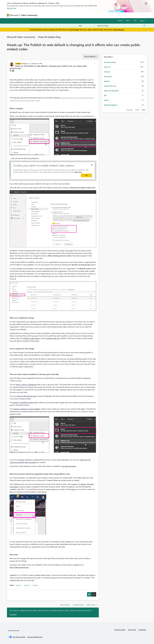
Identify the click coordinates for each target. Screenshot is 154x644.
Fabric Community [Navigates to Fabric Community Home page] (29, 15)
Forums (42, 15)
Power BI (27, 585)
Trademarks (142, 630)
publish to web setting (31, 338)
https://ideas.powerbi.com (19, 567)
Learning (88, 15)
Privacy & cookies (120, 630)
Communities (70, 15)
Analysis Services (110, 86)
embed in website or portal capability (27, 409)
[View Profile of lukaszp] (24, 63)
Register (120, 20)
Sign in (128, 20)
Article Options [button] (90, 56)
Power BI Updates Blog (49, 37)
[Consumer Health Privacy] (35, 637)
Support (97, 15)
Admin (106, 100)
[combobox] (121, 26)
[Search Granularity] (87, 26)
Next (144, 110)
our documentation (69, 466)
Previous (129, 110)
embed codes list (53, 338)
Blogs (80, 15)
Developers (108, 76)
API (105, 95)
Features (18, 585)
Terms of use (132, 630)
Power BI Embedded (111, 91)
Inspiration (52, 15)
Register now (12, 8)
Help (135, 20)
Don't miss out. (119, 30)
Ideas (60, 15)
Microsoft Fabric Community (21, 37)
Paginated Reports (111, 105)
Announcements (110, 62)
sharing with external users (27, 396)
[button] (95, 64)
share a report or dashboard (26, 384)
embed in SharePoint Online (23, 402)
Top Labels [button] (108, 57)
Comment (13, 614)
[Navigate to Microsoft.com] (13, 15)
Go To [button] (142, 20)
